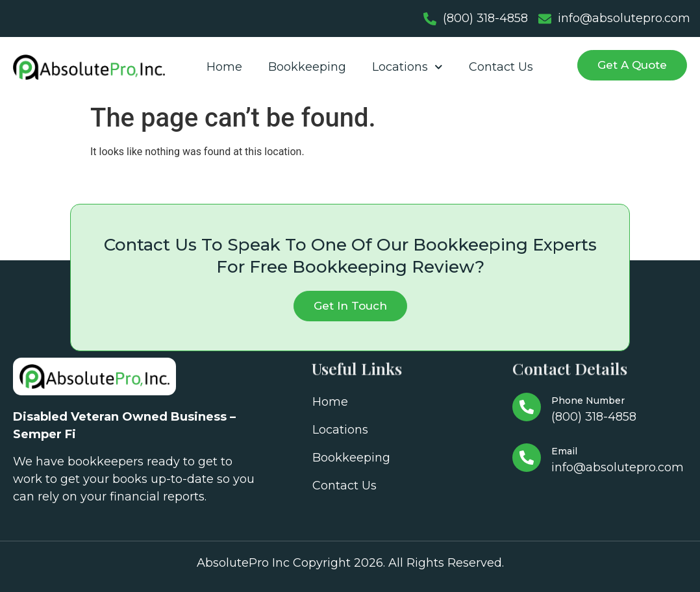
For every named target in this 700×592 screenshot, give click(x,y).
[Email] (527, 458)
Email (564, 451)
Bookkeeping (307, 67)
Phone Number (588, 401)
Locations (407, 67)
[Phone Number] (527, 407)
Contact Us (501, 67)
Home (224, 67)
